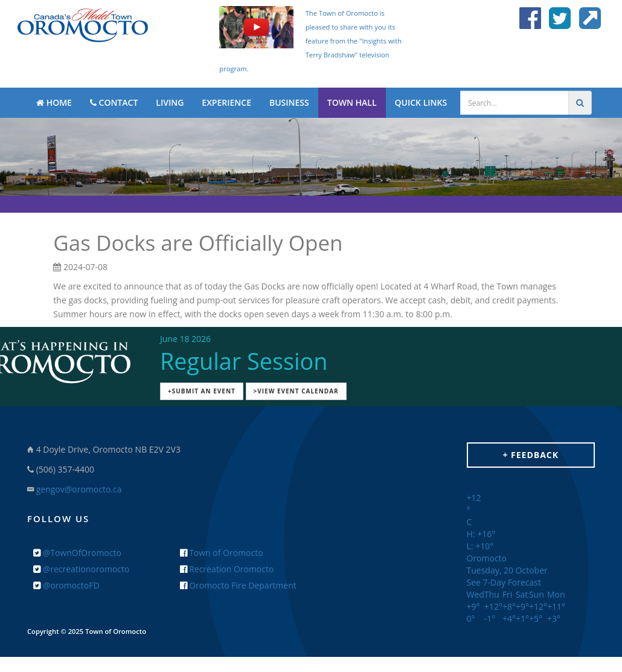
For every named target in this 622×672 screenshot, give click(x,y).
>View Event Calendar (296, 391)
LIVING (170, 102)
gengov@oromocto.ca (79, 489)
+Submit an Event (202, 391)
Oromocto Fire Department (238, 585)
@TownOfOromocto (77, 553)
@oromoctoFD (66, 585)
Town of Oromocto (222, 553)
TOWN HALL (352, 102)
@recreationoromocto (81, 569)
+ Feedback (531, 455)
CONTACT (114, 102)
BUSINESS (289, 102)
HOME (54, 102)
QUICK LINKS (421, 102)
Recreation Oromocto (227, 569)
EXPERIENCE (226, 102)
